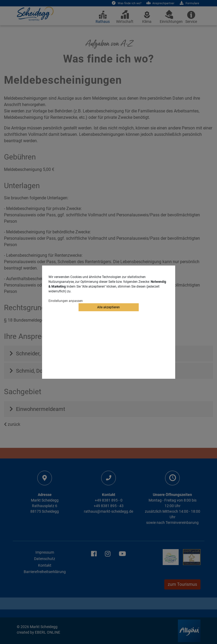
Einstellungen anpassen (66, 301)
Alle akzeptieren (108, 307)
